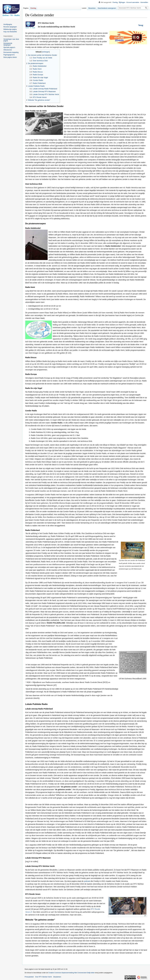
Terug (141, 25)
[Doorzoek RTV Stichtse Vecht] (133, 8)
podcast (87, 881)
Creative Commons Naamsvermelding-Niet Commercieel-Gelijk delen (72, 973)
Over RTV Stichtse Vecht (43, 977)
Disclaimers (57, 977)
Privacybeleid (29, 977)
